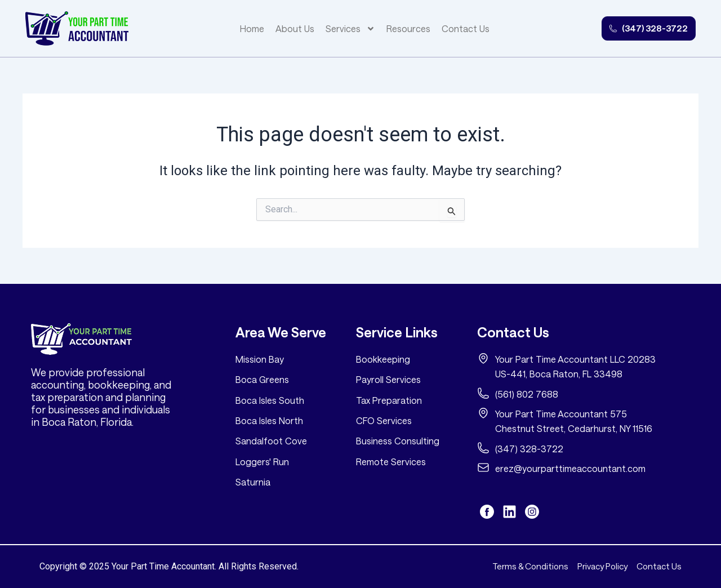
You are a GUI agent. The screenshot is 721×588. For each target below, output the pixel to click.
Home (242, 28)
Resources (399, 28)
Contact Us (456, 28)
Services (341, 29)
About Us (285, 28)
